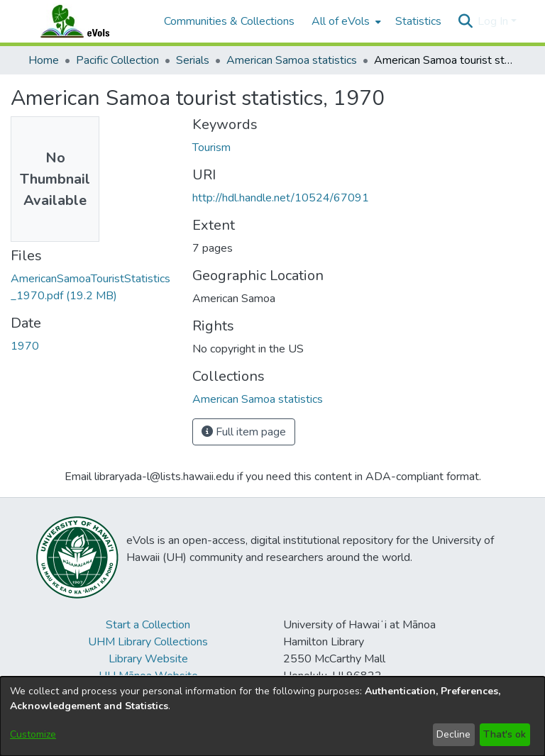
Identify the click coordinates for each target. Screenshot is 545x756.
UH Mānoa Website (148, 676)
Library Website (148, 659)
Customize (33, 734)
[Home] (89, 21)
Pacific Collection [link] (117, 60)
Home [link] (44, 60)
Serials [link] (193, 60)
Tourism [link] (211, 148)
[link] (258, 399)
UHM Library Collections (148, 642)
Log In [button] (494, 21)
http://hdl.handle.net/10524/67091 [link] (281, 198)
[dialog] (272, 716)
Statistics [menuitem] (418, 21)
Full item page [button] (244, 432)
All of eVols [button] (341, 21)
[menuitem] (345, 21)
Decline (453, 734)
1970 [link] (25, 346)
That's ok (505, 734)
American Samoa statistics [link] (292, 60)
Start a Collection (148, 625)
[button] (465, 21)
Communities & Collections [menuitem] (229, 21)
